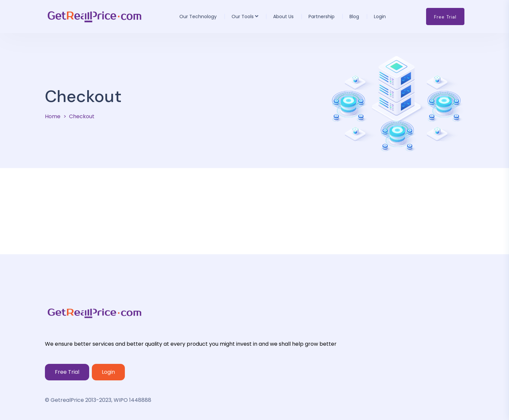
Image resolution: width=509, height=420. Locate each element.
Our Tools (243, 17)
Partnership (322, 17)
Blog (354, 17)
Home (53, 116)
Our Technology (198, 17)
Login (380, 17)
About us (283, 17)
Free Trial (67, 372)
